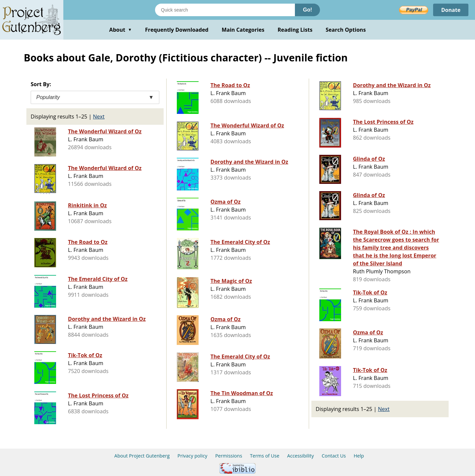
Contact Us (334, 456)
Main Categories (243, 30)
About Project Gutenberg (142, 456)
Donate (451, 10)
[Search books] (225, 10)
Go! (307, 10)
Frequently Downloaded (177, 30)
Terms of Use (265, 456)
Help (359, 456)
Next (99, 117)
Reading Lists (295, 30)
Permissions (229, 456)
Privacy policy (192, 456)
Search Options (346, 30)
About (121, 30)
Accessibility (301, 456)
